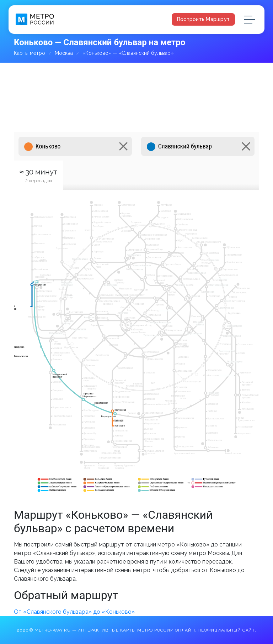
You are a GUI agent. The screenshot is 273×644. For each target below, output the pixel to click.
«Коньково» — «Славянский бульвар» (128, 53)
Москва (64, 53)
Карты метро (30, 53)
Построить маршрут (203, 19)
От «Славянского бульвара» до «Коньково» (74, 612)
